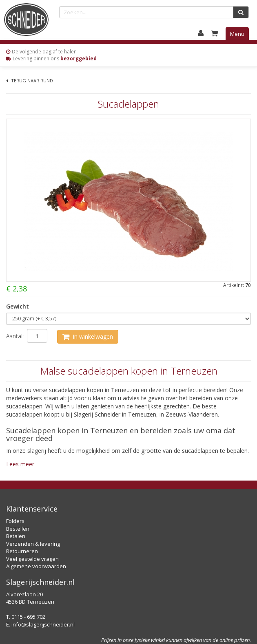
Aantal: (15, 336)
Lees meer (20, 464)
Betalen (16, 536)
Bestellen (18, 529)
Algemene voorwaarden (36, 566)
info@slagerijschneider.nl (43, 624)
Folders (15, 521)
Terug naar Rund (30, 80)
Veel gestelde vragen (32, 559)
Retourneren (22, 551)
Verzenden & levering (33, 544)
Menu (237, 34)
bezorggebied (79, 58)
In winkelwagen (88, 336)
